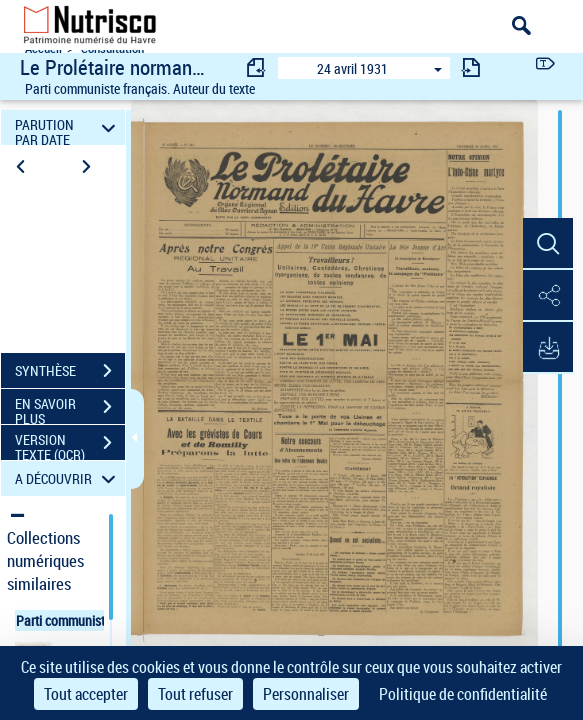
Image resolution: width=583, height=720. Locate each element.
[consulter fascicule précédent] (257, 67)
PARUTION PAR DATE (68, 127)
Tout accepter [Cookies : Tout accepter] (86, 694)
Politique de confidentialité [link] (463, 694)
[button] (548, 244)
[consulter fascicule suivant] (471, 67)
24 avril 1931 (352, 68)
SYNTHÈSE (70, 371)
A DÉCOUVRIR (68, 478)
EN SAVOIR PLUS (70, 409)
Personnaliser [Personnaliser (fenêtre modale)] (306, 694)
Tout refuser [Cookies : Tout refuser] (195, 694)
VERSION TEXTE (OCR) (70, 445)
